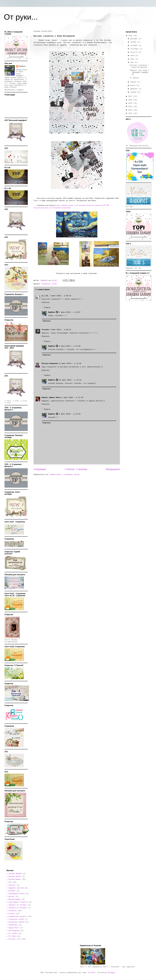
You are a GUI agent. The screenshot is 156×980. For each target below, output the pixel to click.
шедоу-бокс (14, 928)
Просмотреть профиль (14, 90)
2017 (131, 96)
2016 (131, 100)
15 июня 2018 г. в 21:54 (70, 380)
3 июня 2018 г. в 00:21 (60, 330)
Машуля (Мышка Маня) (51, 398)
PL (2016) (13, 933)
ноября (134, 42)
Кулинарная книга (17, 894)
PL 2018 (12, 936)
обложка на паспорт (18, 905)
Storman (92, 973)
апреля (134, 82)
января (134, 92)
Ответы (47, 307)
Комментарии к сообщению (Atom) (65, 475)
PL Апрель (134, 78)
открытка (13, 911)
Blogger (112, 973)
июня (133, 59)
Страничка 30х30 (16, 922)
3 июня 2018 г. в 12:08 (70, 346)
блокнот (12, 885)
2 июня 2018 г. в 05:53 (60, 296)
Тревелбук (13, 925)
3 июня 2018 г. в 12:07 (70, 312)
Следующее (40, 469)
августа (134, 52)
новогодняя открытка (18, 902)
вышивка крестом (16, 888)
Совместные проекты (18, 916)
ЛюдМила (52, 312)
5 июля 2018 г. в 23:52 (70, 414)
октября (134, 45)
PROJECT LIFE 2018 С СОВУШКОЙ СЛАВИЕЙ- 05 (139, 73)
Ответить (46, 302)
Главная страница (76, 469)
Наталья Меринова (50, 364)
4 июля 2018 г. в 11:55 (72, 398)
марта (133, 85)
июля (133, 56)
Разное (12, 914)
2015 (131, 103)
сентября (135, 49)
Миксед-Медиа (15, 899)
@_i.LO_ (45, 296)
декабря (134, 39)
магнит (12, 896)
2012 (131, 113)
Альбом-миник (15, 879)
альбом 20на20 (15, 874)
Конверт (12, 891)
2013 (131, 110)
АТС (10, 882)
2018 (131, 36)
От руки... (21, 17)
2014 (131, 107)
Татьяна (45, 330)
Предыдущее (113, 469)
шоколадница (14, 931)
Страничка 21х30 (49, 284)
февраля (134, 89)
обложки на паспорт (18, 908)
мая (132, 62)
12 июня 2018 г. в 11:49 (70, 364)
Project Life (15, 939)
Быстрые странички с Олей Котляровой (139, 66)
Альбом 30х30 (15, 877)
